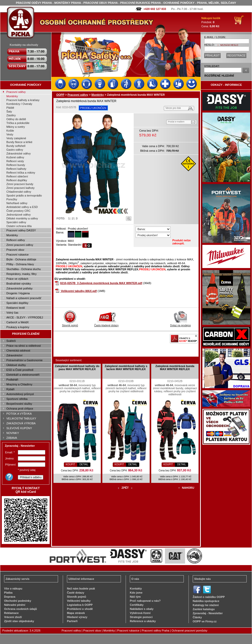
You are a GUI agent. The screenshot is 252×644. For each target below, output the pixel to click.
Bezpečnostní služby (19, 404)
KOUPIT (70, 464)
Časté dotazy (76, 593)
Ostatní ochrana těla (19, 226)
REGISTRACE (236, 55)
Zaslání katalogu (204, 609)
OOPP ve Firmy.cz (205, 621)
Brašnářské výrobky (19, 284)
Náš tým (135, 597)
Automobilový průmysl (20, 394)
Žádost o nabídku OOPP (209, 597)
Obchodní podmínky (18, 601)
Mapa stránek (76, 613)
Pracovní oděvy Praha (156, 631)
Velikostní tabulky (79, 601)
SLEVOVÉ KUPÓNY (19, 428)
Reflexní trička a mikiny (21, 173)
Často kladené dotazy (106, 324)
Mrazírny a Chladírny (19, 384)
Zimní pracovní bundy (20, 184)
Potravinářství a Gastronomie (24, 360)
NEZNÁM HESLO (229, 45)
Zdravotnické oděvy (18, 153)
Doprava (10, 597)
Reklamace (11, 613)
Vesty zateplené (16, 138)
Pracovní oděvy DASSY (21, 230)
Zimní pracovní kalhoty (20, 188)
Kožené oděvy (15, 157)
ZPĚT (125, 488)
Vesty (10, 134)
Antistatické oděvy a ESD (22, 207)
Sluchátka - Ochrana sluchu (24, 269)
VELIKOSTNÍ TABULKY (21, 418)
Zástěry (11, 115)
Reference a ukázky (143, 621)
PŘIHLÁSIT (212, 55)
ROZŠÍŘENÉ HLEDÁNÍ (219, 76)
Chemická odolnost (18, 351)
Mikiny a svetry (16, 127)
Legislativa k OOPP (80, 605)
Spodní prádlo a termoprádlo (24, 195)
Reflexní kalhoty (16, 169)
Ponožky (12, 199)
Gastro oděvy (15, 150)
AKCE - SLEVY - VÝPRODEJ (25, 317)
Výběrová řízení (140, 613)
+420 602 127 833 (155, 9)
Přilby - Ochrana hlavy (20, 264)
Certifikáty (137, 605)
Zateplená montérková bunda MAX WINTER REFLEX (175, 368)
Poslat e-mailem (176, 122)
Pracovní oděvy (16, 92)
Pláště (10, 108)
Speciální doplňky (17, 303)
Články (197, 617)
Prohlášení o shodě (80, 609)
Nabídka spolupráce (206, 601)
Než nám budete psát (81, 589)
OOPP (60, 95)
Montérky (12, 96)
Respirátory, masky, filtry (22, 274)
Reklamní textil (16, 308)
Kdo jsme (136, 593)
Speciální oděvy (16, 222)
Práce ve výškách (17, 279)
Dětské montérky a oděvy (22, 218)
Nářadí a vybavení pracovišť (24, 298)
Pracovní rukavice (17, 255)
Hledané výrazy (77, 617)
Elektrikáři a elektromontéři (23, 375)
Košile (10, 131)
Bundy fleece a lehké (19, 142)
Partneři (72, 621)
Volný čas (12, 313)
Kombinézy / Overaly (19, 104)
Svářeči (11, 341)
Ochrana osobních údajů (20, 609)
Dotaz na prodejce (180, 324)
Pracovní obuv (15, 250)
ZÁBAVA (12, 438)
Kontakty (136, 589)
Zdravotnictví (14, 355)
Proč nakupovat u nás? (145, 601)
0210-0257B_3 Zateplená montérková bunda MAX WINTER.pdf (101, 283)
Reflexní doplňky (17, 180)
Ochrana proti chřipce (20, 409)
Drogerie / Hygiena (18, 293)
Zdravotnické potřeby (19, 288)
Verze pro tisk (173, 108)
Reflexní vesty (15, 161)
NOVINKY (13, 433)
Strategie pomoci (141, 617)
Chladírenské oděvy (19, 192)
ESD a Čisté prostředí (20, 370)
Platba (8, 593)
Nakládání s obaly (142, 609)
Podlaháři (12, 380)
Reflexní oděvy (16, 240)
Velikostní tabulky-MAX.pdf (79, 291)
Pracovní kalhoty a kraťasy (23, 100)
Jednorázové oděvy (18, 215)
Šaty (9, 111)
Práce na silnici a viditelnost (24, 346)
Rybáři (10, 389)
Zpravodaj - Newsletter (208, 613)
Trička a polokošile (18, 123)
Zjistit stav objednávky (19, 621)
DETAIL (84, 464)
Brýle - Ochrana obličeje (21, 259)
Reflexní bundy (16, 165)
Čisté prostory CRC (18, 211)
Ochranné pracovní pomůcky (190, 631)
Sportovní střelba (17, 399)
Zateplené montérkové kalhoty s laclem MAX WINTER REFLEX (126, 368)
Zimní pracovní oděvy (20, 245)
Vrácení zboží (13, 617)
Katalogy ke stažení (206, 605)
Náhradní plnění (15, 605)
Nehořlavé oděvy (17, 203)
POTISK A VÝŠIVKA (19, 414)
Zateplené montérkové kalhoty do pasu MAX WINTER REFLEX (77, 368)
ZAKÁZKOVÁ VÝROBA (21, 423)
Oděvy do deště (16, 119)
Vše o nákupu (13, 589)
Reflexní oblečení (17, 176)
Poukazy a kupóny (18, 327)
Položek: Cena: (211, 22)
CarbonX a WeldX (18, 322)
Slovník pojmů (70, 324)
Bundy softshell (16, 146)
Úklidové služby (16, 365)
